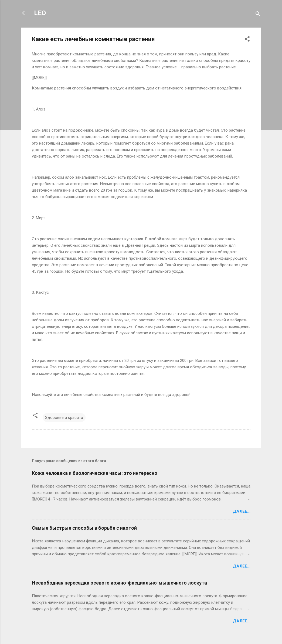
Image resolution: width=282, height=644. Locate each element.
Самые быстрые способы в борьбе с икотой (84, 528)
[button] (247, 40)
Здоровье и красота (64, 418)
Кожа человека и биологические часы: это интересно (95, 473)
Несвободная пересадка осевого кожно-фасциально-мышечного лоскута (119, 583)
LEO (40, 13)
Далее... (242, 511)
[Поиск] (258, 15)
